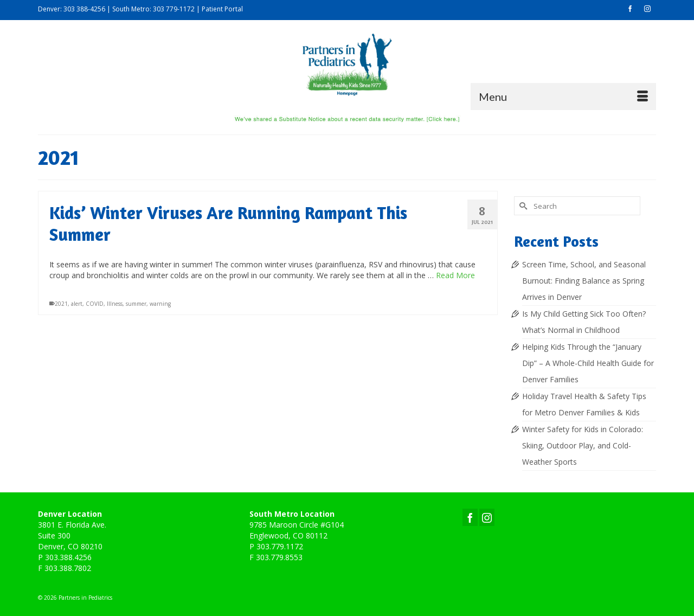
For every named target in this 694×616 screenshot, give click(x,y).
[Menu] (563, 97)
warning (160, 304)
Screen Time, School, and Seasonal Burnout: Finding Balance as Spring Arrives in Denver (584, 281)
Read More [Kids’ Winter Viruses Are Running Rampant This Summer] (455, 275)
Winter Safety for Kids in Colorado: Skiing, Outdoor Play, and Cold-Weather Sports (583, 445)
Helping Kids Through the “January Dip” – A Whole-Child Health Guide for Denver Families (588, 363)
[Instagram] (487, 517)
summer (136, 304)
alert (77, 304)
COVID (95, 304)
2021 (61, 304)
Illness (115, 304)
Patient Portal (222, 9)
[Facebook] (470, 517)
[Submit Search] (522, 206)
